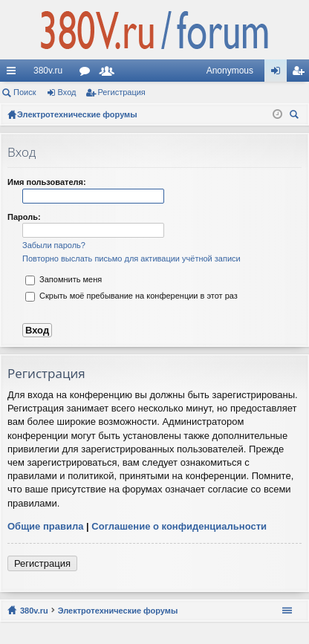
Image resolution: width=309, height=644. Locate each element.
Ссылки (14, 74)
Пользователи (110, 74)
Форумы (88, 74)
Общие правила (45, 526)
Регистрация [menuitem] (301, 74)
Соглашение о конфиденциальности (179, 526)
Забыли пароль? (54, 245)
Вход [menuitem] (279, 74)
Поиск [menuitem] (296, 116)
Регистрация (122, 92)
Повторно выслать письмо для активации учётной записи (131, 258)
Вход (67, 92)
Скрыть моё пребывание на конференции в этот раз (131, 296)
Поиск (25, 92)
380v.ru (48, 71)
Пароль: (24, 217)
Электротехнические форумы (118, 611)
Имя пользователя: (47, 182)
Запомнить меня (64, 279)
